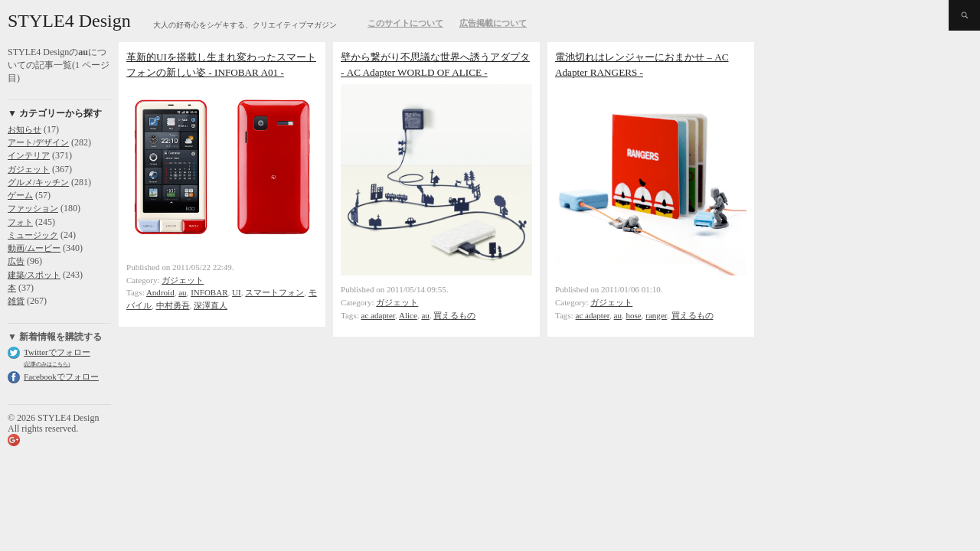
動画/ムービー (34, 248)
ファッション (33, 208)
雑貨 (16, 301)
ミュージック (33, 235)
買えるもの (454, 315)
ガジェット (29, 169)
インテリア (29, 155)
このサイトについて (405, 23)
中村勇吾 (173, 305)
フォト (20, 222)
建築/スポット (34, 275)
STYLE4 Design (69, 21)
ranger (656, 315)
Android (160, 292)
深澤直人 (211, 305)
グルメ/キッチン (38, 182)
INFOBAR (209, 292)
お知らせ (24, 129)
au (182, 292)
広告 (16, 261)
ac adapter (379, 315)
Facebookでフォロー (61, 377)
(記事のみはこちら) (47, 364)
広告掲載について (493, 23)
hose (634, 315)
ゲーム (20, 195)
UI (237, 292)
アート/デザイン (38, 142)
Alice (408, 315)
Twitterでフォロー (57, 352)
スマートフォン (274, 292)
